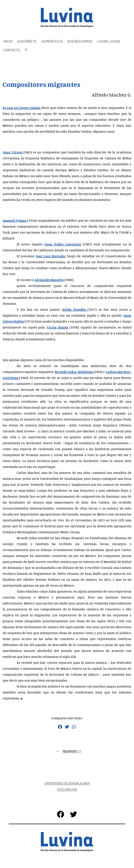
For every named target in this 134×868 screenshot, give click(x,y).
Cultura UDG (67, 789)
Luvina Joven (109, 41)
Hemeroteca (52, 41)
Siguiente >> (72, 751)
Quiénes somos (80, 41)
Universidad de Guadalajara (67, 783)
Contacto (12, 50)
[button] (26, 50)
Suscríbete (27, 41)
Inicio (8, 41)
